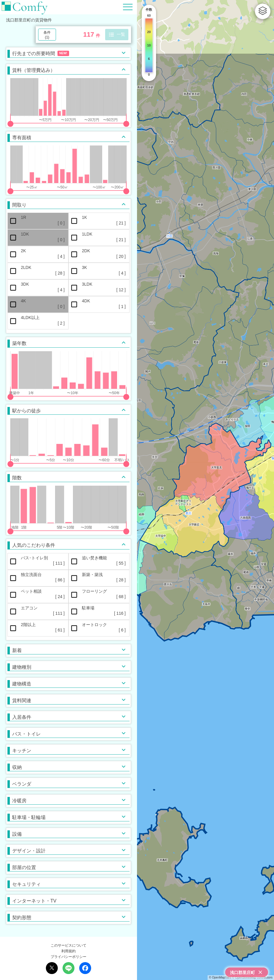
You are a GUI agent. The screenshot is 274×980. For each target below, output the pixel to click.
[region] (205, 490)
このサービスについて (68, 945)
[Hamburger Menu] (128, 7)
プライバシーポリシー (68, 957)
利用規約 (68, 951)
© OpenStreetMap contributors (252, 977)
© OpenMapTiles (220, 977)
